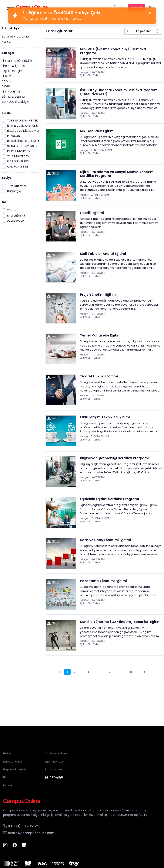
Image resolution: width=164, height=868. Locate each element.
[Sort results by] (145, 31)
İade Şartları (53, 769)
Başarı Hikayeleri (15, 769)
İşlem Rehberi (55, 762)
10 (130, 690)
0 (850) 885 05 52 (21, 826)
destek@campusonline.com (29, 833)
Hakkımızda (11, 753)
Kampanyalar (13, 762)
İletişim (8, 785)
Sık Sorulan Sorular (58, 753)
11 (138, 690)
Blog (6, 777)
